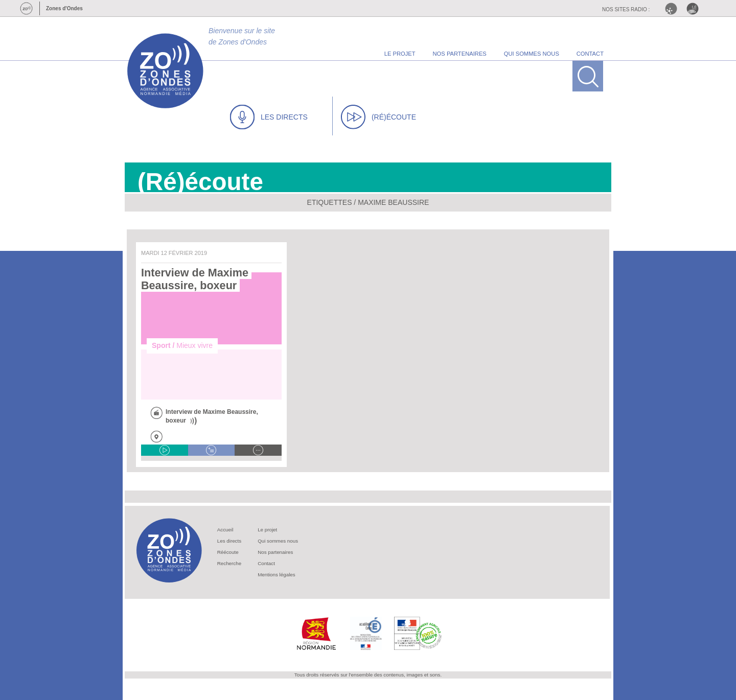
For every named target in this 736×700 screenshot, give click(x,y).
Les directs (229, 541)
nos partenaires (460, 54)
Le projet (267, 530)
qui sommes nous (532, 54)
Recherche (229, 563)
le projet (400, 54)
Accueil (225, 530)
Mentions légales (277, 575)
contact (590, 54)
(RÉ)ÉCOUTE (378, 117)
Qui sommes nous (278, 541)
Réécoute (228, 552)
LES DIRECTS (269, 117)
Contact (266, 563)
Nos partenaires (275, 552)
